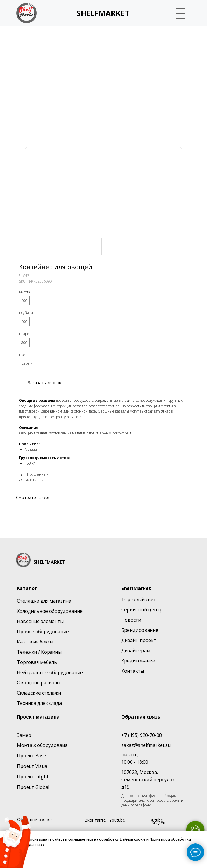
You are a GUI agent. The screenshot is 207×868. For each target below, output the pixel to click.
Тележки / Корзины (39, 652)
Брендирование (140, 630)
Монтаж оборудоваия (42, 745)
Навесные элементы (40, 621)
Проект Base (31, 756)
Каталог (27, 588)
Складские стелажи (39, 693)
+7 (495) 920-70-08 (142, 735)
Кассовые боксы (35, 642)
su (168, 745)
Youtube (117, 820)
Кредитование (138, 661)
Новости (131, 620)
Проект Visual (33, 766)
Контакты (133, 671)
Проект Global (33, 787)
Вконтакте (95, 820)
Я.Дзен (159, 823)
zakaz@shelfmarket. (143, 745)
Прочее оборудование (43, 632)
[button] (181, 13)
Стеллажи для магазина (44, 601)
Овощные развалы (39, 683)
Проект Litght (33, 777)
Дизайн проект (139, 640)
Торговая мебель (37, 662)
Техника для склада (39, 703)
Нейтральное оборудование (50, 672)
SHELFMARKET (103, 13)
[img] (27, 13)
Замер (24, 735)
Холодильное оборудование (50, 611)
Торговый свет (139, 599)
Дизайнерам (136, 650)
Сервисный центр (142, 610)
